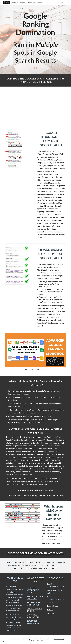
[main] (35, 38)
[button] (69, 3)
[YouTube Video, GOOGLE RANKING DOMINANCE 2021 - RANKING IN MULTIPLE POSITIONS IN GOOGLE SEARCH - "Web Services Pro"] (35, 106)
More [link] (62, 3)
